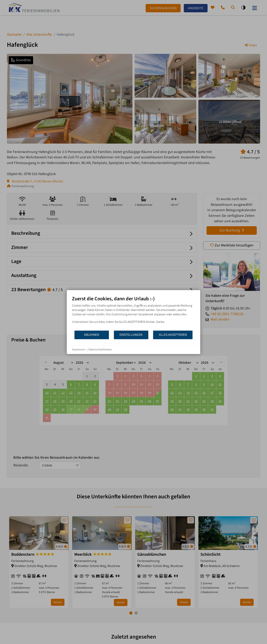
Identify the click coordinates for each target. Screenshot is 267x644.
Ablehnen (92, 335)
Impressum (79, 350)
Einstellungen (131, 335)
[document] (133, 313)
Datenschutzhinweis (100, 350)
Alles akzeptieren (173, 335)
